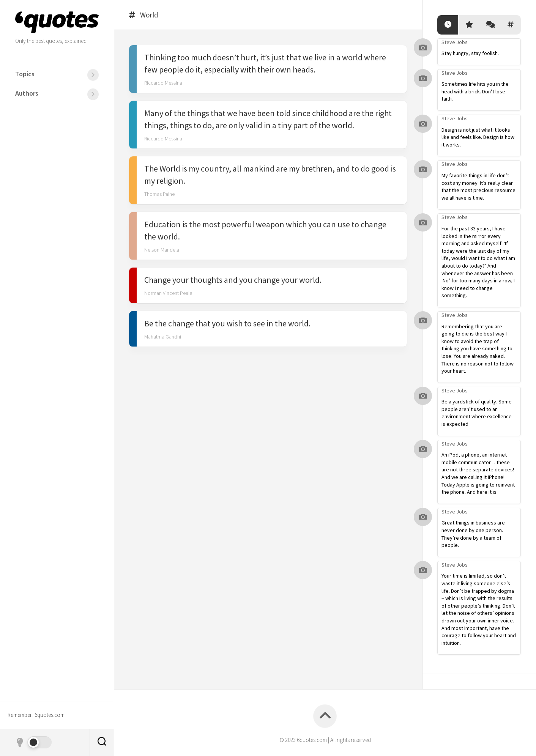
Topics (25, 74)
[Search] (102, 742)
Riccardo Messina (163, 83)
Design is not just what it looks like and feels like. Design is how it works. (478, 137)
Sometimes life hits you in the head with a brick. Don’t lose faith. (475, 91)
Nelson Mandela (162, 250)
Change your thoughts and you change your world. (233, 280)
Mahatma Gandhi (163, 337)
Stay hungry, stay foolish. (470, 53)
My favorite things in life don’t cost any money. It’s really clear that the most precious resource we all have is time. (478, 187)
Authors (27, 93)
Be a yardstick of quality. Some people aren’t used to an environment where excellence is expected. (477, 413)
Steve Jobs (455, 42)
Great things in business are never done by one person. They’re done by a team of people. (473, 534)
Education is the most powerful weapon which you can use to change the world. (265, 231)
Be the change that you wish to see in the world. (227, 324)
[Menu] (93, 75)
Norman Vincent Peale (168, 294)
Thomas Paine (159, 195)
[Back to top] (325, 716)
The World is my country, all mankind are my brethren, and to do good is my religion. (270, 175)
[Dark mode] (33, 742)
